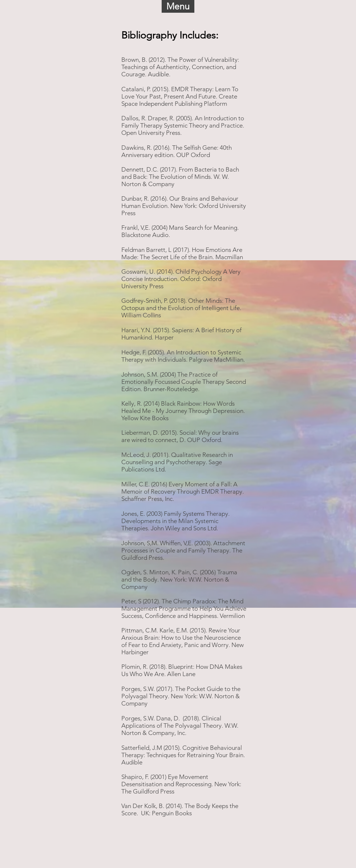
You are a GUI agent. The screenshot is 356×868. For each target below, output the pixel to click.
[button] (178, 6)
